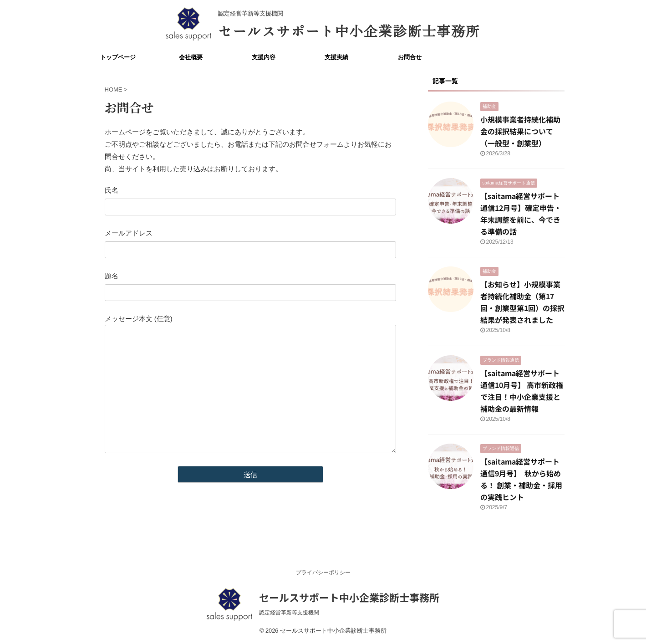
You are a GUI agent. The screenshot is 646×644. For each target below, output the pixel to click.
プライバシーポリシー (323, 572)
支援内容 (264, 57)
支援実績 (336, 57)
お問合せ (410, 57)
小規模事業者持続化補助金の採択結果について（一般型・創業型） (520, 131)
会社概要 (191, 57)
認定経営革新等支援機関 (292, 613)
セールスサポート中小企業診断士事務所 (349, 31)
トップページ (118, 57)
